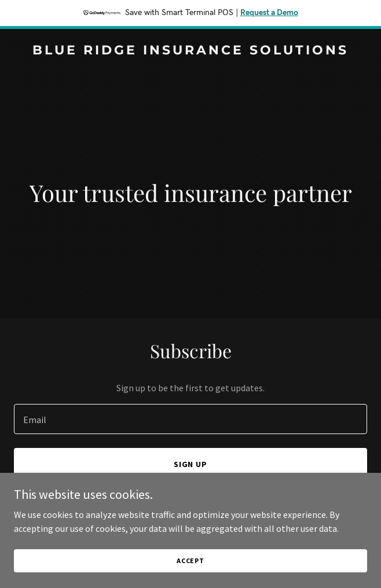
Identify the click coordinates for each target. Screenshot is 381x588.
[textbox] (190, 419)
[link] (190, 51)
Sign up (191, 464)
